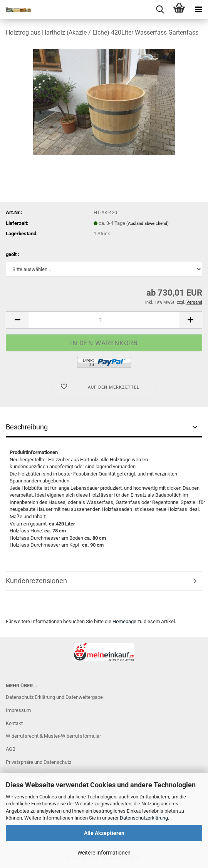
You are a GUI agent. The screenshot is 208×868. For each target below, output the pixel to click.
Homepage (124, 621)
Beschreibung (27, 427)
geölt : (13, 254)
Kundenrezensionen (36, 581)
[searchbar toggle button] (160, 10)
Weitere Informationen (104, 853)
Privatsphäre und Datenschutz (39, 762)
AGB (11, 749)
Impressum (18, 710)
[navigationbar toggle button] (198, 10)
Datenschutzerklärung (144, 818)
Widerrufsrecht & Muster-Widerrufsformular (53, 736)
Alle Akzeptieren (104, 833)
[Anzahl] (104, 320)
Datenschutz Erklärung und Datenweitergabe (54, 697)
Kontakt (14, 723)
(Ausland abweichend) (148, 224)
